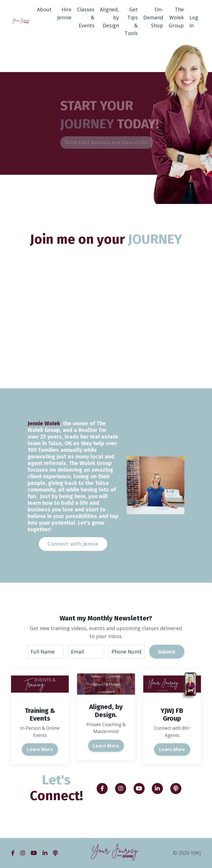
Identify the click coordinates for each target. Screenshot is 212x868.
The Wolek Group (176, 17)
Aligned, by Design (109, 17)
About (44, 9)
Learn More (40, 749)
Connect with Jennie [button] (73, 544)
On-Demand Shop (153, 17)
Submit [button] (167, 652)
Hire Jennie (64, 13)
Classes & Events (86, 17)
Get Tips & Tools (131, 21)
